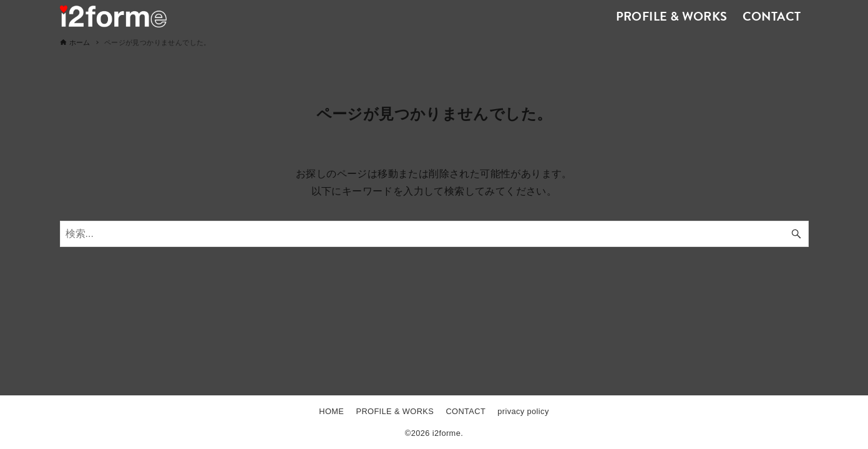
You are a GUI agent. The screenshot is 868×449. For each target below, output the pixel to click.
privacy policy (523, 411)
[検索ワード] (434, 234)
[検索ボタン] (796, 234)
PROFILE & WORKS (395, 411)
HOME (331, 411)
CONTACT (466, 411)
